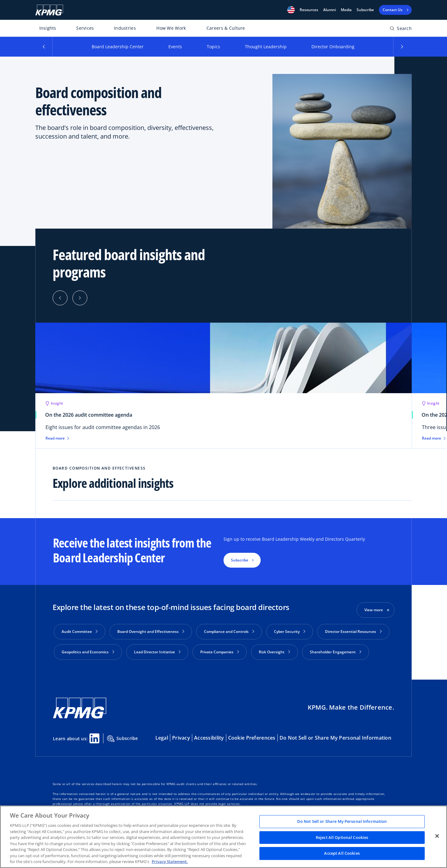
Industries (125, 28)
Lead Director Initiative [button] (157, 652)
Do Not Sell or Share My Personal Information (335, 738)
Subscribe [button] (240, 560)
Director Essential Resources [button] (353, 632)
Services (85, 28)
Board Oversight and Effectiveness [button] (151, 632)
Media (346, 10)
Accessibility (209, 738)
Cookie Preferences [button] (252, 738)
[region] (223, 837)
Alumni (330, 10)
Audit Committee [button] (80, 632)
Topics (213, 47)
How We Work (171, 28)
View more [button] (374, 610)
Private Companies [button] (220, 652)
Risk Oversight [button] (274, 652)
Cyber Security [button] (290, 632)
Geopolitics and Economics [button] (88, 652)
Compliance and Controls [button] (229, 632)
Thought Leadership (266, 47)
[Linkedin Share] (94, 738)
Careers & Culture (226, 28)
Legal (162, 738)
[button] (291, 10)
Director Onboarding (333, 47)
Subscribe (365, 10)
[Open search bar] (401, 30)
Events (175, 47)
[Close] (437, 836)
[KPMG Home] (49, 10)
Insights (48, 28)
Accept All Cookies (342, 853)
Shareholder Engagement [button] (336, 652)
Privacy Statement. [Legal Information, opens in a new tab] (170, 862)
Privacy (181, 738)
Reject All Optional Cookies (342, 837)
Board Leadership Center (118, 47)
